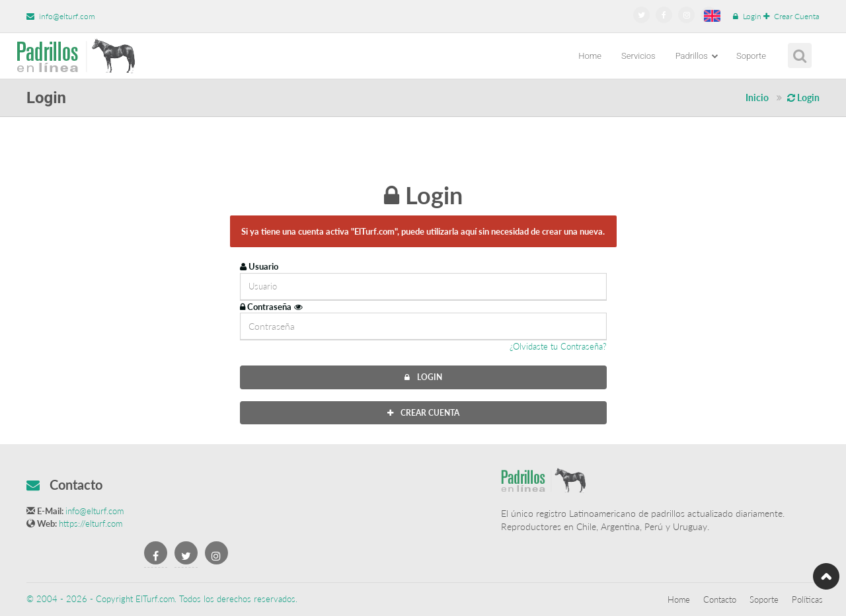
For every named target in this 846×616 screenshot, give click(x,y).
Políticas (807, 599)
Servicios (638, 56)
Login (747, 16)
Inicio (757, 97)
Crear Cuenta (791, 16)
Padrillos (697, 56)
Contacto (720, 599)
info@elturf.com (61, 16)
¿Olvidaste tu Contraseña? (558, 346)
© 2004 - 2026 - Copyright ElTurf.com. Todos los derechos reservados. (162, 599)
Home (590, 56)
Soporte (751, 56)
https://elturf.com (91, 523)
